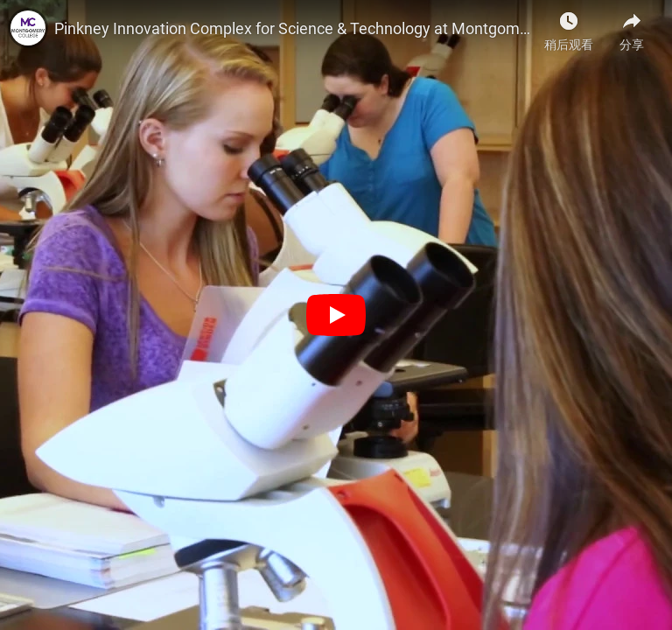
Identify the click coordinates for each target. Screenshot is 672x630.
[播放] (336, 315)
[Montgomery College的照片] (28, 28)
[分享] (632, 26)
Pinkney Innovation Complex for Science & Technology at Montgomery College (295, 28)
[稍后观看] (569, 26)
